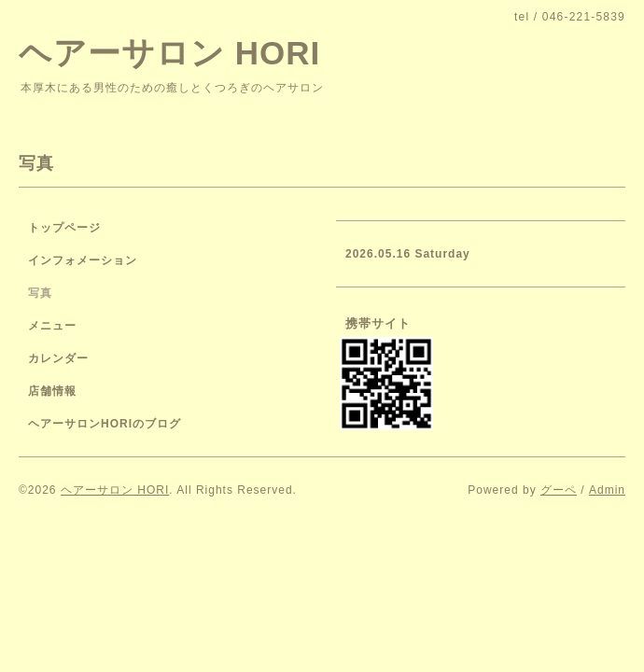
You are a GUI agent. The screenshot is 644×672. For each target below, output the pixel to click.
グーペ (559, 490)
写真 (40, 293)
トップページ (64, 228)
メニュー (52, 326)
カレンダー (58, 358)
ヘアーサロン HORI (169, 53)
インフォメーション (83, 260)
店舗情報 (52, 391)
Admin (607, 490)
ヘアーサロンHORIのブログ (105, 424)
